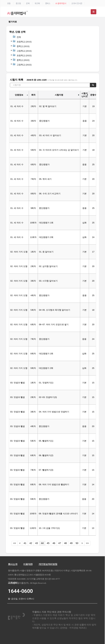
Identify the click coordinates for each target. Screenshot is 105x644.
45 (48, 543)
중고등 (18, 3)
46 (54, 543)
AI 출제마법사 (61, 3)
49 (71, 543)
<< (15, 543)
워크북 (37, 3)
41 (25, 543)
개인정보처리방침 (48, 564)
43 (36, 543)
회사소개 (13, 564)
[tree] (53, 51)
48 (65, 543)
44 (42, 543)
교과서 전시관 (77, 3)
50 (77, 543)
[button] (11, 41)
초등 (9, 3)
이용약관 (28, 564)
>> (87, 543)
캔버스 (48, 3)
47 (60, 543)
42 (31, 543)
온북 (28, 3)
